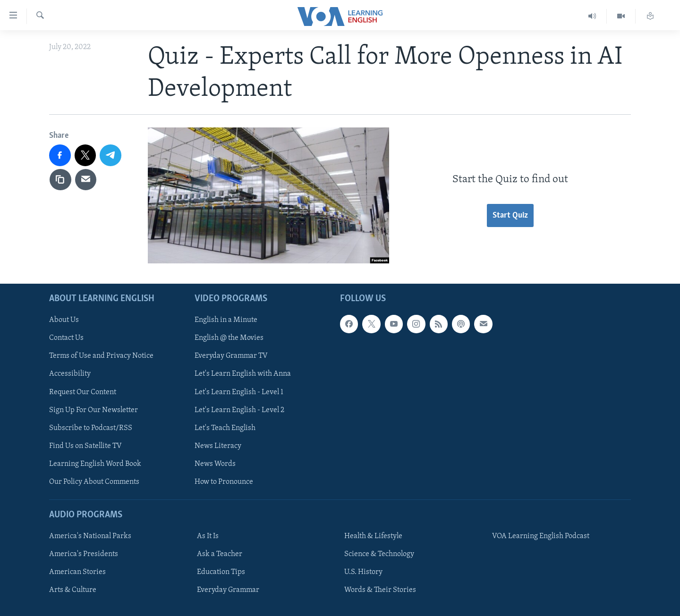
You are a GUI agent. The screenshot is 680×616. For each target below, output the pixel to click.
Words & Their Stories (380, 590)
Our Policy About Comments (94, 481)
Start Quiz (510, 215)
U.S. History (363, 572)
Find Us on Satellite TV (85, 446)
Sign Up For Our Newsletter (93, 410)
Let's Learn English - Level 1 (239, 392)
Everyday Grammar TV (231, 356)
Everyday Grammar (228, 590)
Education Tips (221, 572)
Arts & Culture (73, 590)
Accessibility (70, 374)
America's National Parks (90, 536)
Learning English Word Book (95, 464)
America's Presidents (84, 554)
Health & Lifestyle (373, 536)
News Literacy (218, 446)
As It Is (208, 536)
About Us (64, 320)
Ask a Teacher (220, 554)
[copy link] (60, 180)
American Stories (77, 572)
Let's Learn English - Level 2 (239, 410)
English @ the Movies (229, 338)
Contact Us (66, 338)
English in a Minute (226, 320)
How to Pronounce (224, 481)
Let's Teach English (225, 428)
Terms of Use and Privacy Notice (101, 356)
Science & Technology (379, 554)
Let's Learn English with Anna (243, 374)
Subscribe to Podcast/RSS (91, 428)
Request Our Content (83, 392)
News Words (215, 464)
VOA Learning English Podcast (541, 536)
